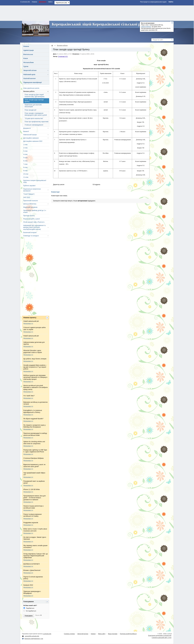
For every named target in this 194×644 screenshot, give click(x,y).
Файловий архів (29, 75)
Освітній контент (30, 79)
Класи (26, 58)
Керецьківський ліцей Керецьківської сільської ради (99, 24)
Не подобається (30, 611)
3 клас (25, 151)
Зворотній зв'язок (30, 70)
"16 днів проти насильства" (34, 118)
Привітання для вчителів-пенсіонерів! (33, 106)
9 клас (25, 171)
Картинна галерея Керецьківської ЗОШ (35, 181)
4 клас (25, 154)
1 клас (25, 145)
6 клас (25, 161)
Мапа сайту (102, 634)
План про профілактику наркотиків (36, 122)
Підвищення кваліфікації (32, 82)
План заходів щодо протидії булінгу (34, 101)
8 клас (25, 167)
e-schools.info (47, 634)
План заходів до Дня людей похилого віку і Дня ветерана (34, 96)
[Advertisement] (97, 13)
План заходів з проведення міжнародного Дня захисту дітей (36, 114)
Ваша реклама (113, 634)
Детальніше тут (28, 323)
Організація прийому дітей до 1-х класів (35, 211)
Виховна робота (29, 91)
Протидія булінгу (29, 216)
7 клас (25, 164)
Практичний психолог (31, 201)
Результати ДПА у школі (31, 219)
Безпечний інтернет (30, 233)
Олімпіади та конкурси (31, 236)
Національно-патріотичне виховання (32, 190)
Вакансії (26, 131)
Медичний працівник (30, 207)
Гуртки (26, 66)
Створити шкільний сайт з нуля (162, 638)
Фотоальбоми (29, 63)
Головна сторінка (69, 634)
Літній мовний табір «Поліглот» (34, 222)
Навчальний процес (30, 135)
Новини (26, 46)
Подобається (29, 608)
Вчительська (28, 54)
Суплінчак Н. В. (63, 56)
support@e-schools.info (32, 636)
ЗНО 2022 (27, 197)
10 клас (26, 174)
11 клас (26, 177)
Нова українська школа (31, 88)
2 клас (25, 148)
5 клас (25, 158)
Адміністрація (29, 50)
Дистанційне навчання (31, 138)
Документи (27, 128)
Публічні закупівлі (29, 186)
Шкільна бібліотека (30, 204)
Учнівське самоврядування (34, 125)
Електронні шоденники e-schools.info (160, 635)
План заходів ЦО (30, 110)
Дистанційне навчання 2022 (33, 141)
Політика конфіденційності (128, 634)
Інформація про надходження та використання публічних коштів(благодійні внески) (34, 227)
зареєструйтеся (146, 27)
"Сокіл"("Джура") (29, 194)
